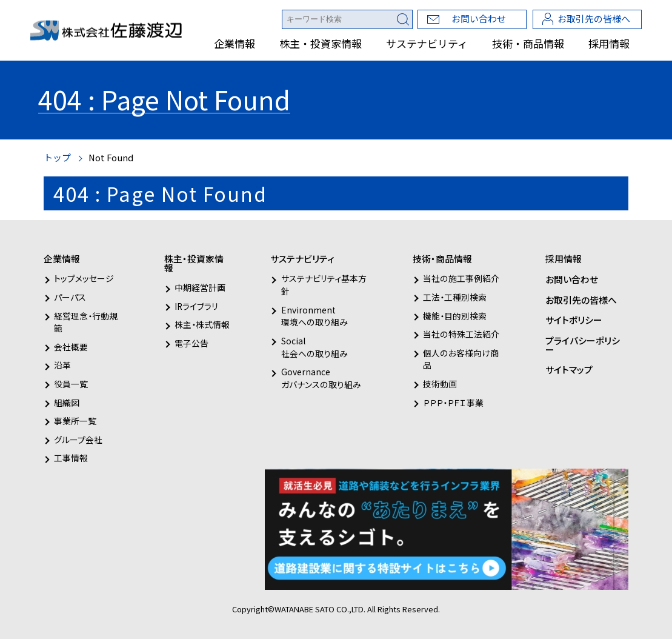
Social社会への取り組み (314, 347)
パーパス (70, 297)
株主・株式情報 (202, 324)
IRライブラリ (196, 306)
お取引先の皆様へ (594, 18)
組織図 (67, 403)
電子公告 (191, 343)
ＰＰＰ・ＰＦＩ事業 (453, 403)
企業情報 (235, 43)
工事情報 (71, 458)
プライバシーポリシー (583, 345)
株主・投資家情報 (321, 43)
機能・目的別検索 (455, 316)
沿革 (62, 365)
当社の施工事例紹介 (461, 278)
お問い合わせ (479, 18)
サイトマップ (569, 370)
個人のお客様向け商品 (461, 359)
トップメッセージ (84, 278)
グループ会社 (78, 440)
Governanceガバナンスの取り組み (321, 378)
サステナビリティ (427, 43)
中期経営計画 (200, 287)
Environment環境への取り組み (314, 316)
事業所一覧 (75, 421)
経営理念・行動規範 (86, 322)
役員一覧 (71, 384)
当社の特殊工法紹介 (461, 334)
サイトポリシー (574, 320)
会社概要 (71, 347)
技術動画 (440, 384)
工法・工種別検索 (455, 297)
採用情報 (609, 43)
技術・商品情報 (528, 43)
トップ (57, 157)
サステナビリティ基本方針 (324, 285)
